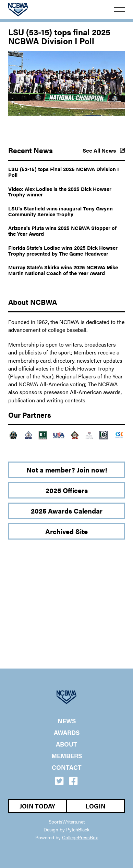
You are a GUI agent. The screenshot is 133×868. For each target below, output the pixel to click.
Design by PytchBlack (66, 829)
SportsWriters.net (67, 821)
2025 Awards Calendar (67, 511)
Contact (67, 767)
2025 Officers (67, 490)
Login (95, 806)
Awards (67, 733)
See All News (104, 151)
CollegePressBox (80, 837)
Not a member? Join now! (67, 470)
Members (67, 756)
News (67, 721)
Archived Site (66, 531)
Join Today (37, 806)
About (66, 744)
